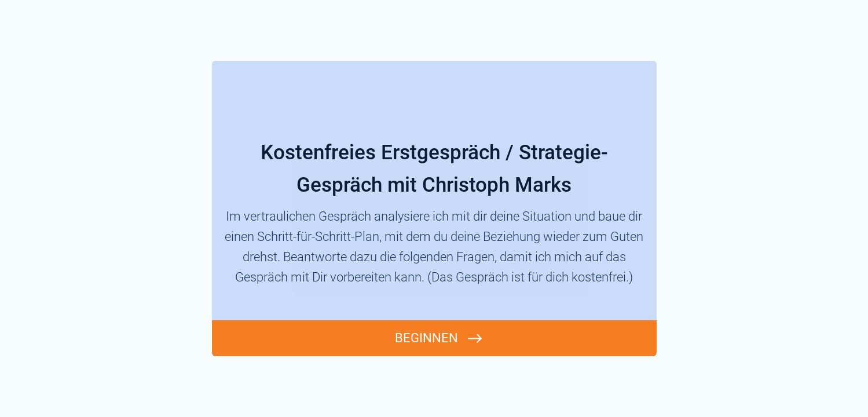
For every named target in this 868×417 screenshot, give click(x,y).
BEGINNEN (426, 338)
